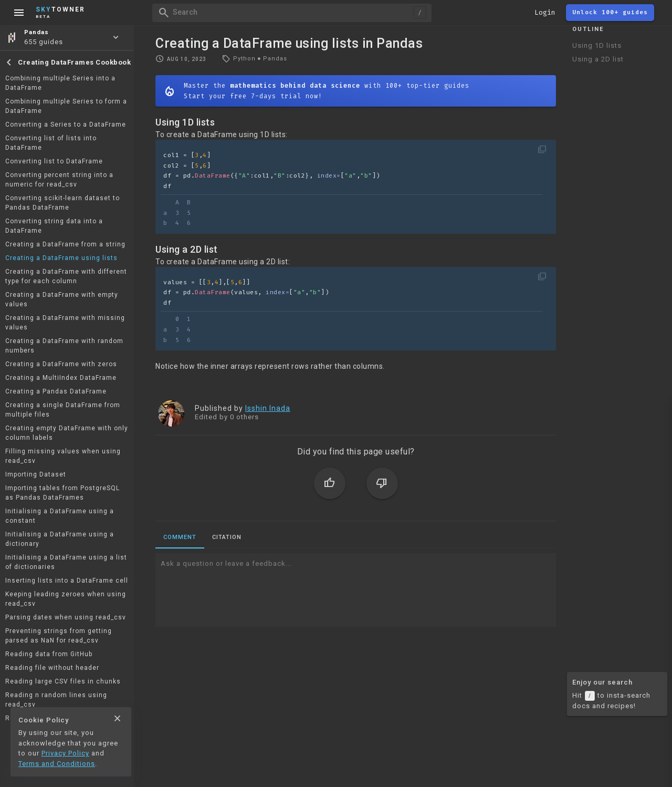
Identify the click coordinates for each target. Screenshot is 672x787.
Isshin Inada (268, 408)
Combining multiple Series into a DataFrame (60, 83)
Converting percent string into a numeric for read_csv (59, 180)
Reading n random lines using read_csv (56, 700)
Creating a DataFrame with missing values (65, 323)
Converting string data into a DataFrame (54, 226)
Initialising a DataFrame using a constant (60, 516)
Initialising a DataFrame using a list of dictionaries (66, 562)
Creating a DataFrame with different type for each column (66, 276)
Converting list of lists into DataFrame (51, 143)
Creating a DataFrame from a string (65, 244)
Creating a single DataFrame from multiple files (63, 410)
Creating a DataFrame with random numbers (64, 346)
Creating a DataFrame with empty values (62, 299)
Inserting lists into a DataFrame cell (67, 581)
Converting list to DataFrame (54, 161)
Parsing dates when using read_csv (66, 617)
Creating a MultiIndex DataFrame (61, 378)
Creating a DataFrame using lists (61, 258)
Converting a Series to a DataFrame (66, 125)
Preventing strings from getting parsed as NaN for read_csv (59, 636)
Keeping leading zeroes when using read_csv (66, 599)
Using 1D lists (597, 45)
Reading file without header (52, 668)
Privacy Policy (65, 753)
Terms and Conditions (57, 764)
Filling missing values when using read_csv (63, 456)
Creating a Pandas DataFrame (56, 391)
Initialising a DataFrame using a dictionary (60, 539)
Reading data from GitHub (49, 654)
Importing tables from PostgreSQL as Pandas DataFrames (62, 493)
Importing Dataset (36, 474)
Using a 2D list (598, 59)
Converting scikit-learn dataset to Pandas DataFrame (62, 203)
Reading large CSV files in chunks (63, 681)
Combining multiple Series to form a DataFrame (66, 106)
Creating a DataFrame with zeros (61, 364)
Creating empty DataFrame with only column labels (67, 433)
